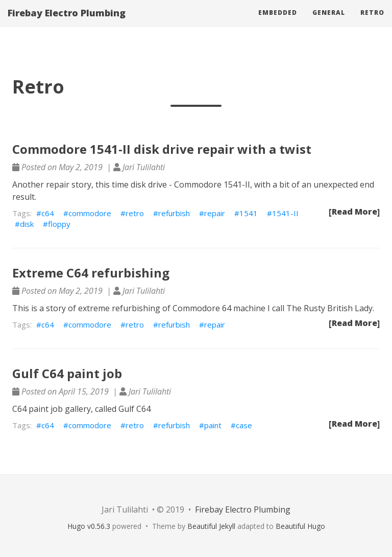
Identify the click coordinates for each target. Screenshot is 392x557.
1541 (249, 213)
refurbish (174, 213)
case (244, 425)
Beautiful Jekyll (211, 526)
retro (135, 213)
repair (215, 213)
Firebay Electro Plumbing (67, 23)
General (329, 23)
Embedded (278, 23)
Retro (372, 23)
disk (27, 224)
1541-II (285, 213)
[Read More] (354, 212)
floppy (59, 224)
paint (213, 425)
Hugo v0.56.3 (89, 526)
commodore (90, 213)
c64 (48, 213)
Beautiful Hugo (300, 526)
